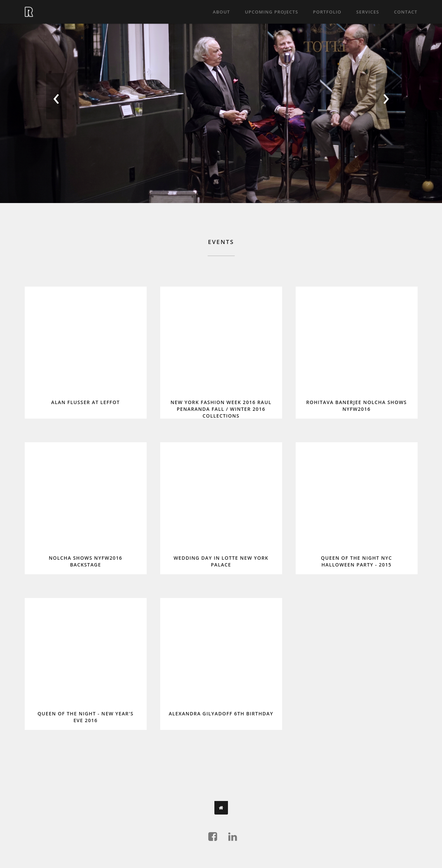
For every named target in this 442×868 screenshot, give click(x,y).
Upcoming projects (272, 12)
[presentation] (56, 100)
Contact (406, 12)
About (221, 12)
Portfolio (327, 12)
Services (368, 12)
